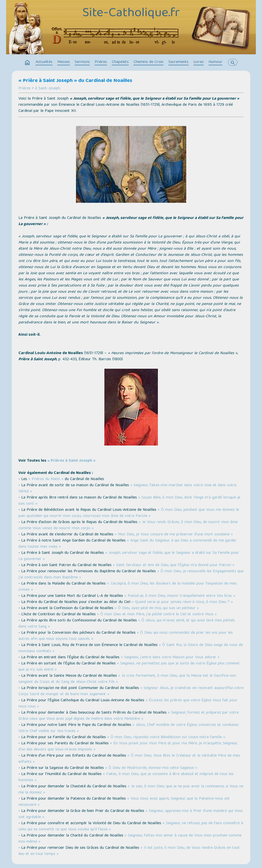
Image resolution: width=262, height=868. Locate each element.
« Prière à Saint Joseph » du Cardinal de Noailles (75, 81)
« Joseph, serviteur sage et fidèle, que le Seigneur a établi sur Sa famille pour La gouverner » (129, 556)
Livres (199, 62)
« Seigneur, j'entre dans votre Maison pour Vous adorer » (170, 658)
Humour (215, 62)
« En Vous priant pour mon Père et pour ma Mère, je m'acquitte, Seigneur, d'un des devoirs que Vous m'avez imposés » (128, 747)
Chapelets (120, 62)
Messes (64, 62)
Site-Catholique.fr (131, 14)
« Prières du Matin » (46, 479)
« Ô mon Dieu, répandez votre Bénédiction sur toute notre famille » (166, 737)
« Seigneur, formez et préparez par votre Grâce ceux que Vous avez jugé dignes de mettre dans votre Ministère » (129, 716)
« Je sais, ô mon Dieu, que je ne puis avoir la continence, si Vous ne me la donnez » (131, 790)
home (27, 63)
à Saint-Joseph (48, 89)
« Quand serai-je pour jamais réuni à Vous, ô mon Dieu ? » (182, 602)
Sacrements (178, 62)
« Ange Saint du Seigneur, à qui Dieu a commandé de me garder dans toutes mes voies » (127, 544)
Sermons (82, 62)
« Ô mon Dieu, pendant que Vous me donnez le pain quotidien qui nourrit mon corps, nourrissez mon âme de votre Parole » (129, 513)
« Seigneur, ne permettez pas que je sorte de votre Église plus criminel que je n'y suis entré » (129, 667)
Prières (101, 62)
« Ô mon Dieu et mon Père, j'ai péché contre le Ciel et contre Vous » (157, 615)
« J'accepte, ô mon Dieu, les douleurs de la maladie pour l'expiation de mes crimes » (128, 587)
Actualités (44, 62)
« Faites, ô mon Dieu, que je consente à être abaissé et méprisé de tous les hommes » (126, 777)
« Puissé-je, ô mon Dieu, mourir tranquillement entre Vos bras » (180, 596)
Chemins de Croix (149, 62)
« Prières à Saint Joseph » (71, 461)
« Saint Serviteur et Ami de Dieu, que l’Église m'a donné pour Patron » (174, 565)
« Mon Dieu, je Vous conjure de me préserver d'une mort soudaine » (174, 535)
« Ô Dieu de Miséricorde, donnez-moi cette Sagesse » (151, 768)
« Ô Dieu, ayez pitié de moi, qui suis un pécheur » (157, 608)
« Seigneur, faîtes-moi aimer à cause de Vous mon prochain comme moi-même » (130, 839)
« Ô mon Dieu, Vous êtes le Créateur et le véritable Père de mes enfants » (129, 759)
